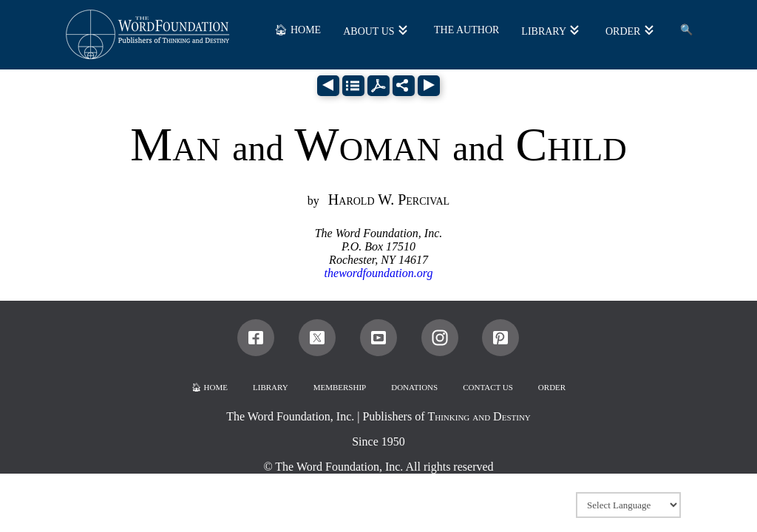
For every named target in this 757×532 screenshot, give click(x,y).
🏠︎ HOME (298, 30)
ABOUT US (369, 31)
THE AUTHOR (466, 30)
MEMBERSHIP (340, 387)
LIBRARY (543, 31)
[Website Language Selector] (628, 505)
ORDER (623, 31)
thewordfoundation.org (379, 273)
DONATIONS (414, 387)
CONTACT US (488, 387)
